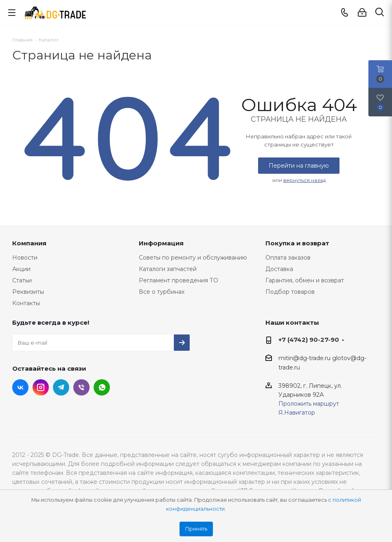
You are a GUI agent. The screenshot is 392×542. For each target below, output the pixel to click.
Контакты (26, 303)
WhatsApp (102, 387)
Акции (21, 269)
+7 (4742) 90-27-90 (309, 340)
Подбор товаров (290, 292)
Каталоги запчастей (168, 269)
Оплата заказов (288, 258)
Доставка (279, 269)
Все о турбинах (162, 292)
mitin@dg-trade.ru (304, 358)
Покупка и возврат (297, 243)
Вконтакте (20, 387)
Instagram (41, 387)
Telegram (61, 387)
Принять (196, 529)
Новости (25, 258)
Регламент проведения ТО (178, 280)
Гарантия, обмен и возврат (305, 280)
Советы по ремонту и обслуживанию (193, 258)
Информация (161, 243)
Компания (29, 243)
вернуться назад (304, 180)
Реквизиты (28, 292)
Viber (81, 387)
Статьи (22, 280)
